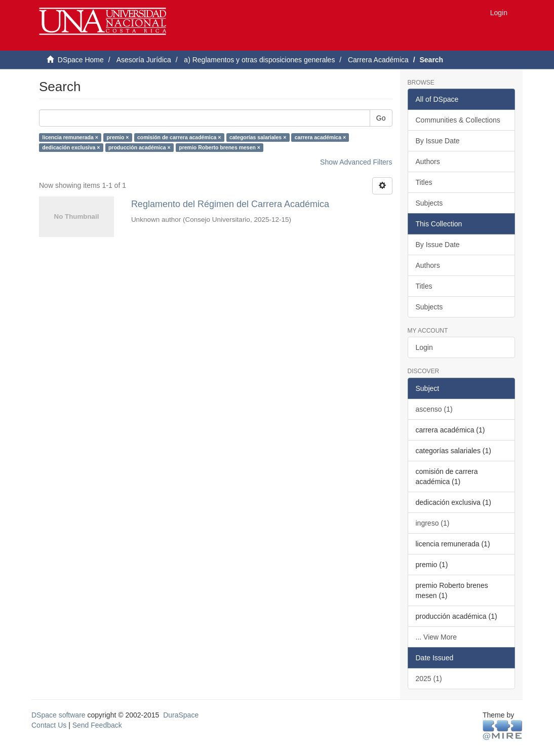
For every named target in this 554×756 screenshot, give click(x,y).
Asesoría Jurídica (144, 60)
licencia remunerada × (70, 137)
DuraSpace (181, 715)
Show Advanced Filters (356, 162)
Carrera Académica (378, 60)
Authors (428, 162)
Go (381, 118)
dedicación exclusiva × (71, 147)
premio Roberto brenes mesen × (220, 147)
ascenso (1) (434, 409)
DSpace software (58, 715)
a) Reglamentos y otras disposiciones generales (259, 60)
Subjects (429, 203)
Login (424, 347)
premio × (117, 137)
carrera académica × (320, 137)
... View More (436, 637)
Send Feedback (97, 725)
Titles (424, 182)
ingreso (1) (433, 523)
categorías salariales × (258, 137)
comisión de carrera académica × (179, 137)
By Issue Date (438, 141)
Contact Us (49, 725)
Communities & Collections (458, 120)
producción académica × (140, 147)
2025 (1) (429, 679)
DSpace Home (81, 60)
